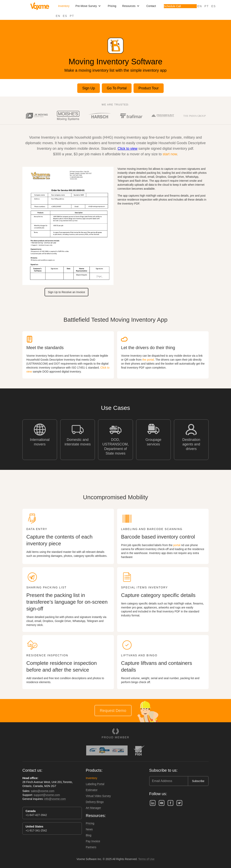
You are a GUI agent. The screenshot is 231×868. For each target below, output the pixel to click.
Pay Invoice (93, 841)
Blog (89, 835)
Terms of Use (146, 859)
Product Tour (149, 88)
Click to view (128, 149)
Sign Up (89, 88)
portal (177, 545)
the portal (148, 360)
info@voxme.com (55, 799)
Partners (91, 847)
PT (72, 16)
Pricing (112, 6)
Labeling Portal (95, 784)
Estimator (92, 790)
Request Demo (113, 711)
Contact (151, 6)
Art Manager (93, 808)
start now (170, 154)
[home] (40, 6)
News (89, 829)
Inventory (64, 6)
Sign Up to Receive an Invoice (67, 292)
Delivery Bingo (95, 802)
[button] (89, 6)
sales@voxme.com (43, 791)
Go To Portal (117, 88)
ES (65, 16)
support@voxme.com (47, 795)
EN (58, 16)
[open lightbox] (100, 116)
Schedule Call (172, 6)
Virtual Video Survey (98, 796)
